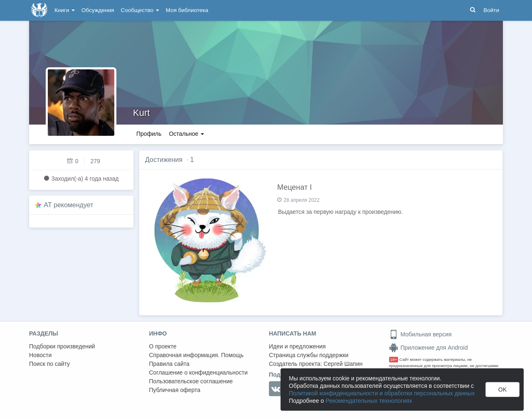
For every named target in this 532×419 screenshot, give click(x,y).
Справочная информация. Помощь (197, 355)
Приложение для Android (429, 348)
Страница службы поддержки (309, 355)
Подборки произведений (62, 346)
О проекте (163, 346)
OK (502, 390)
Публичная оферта (175, 390)
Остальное (186, 134)
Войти (491, 10)
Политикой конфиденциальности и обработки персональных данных (382, 393)
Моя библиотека (187, 10)
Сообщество (140, 10)
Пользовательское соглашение (191, 381)
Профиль (149, 134)
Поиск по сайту (49, 364)
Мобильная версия (420, 334)
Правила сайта (169, 364)
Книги (65, 10)
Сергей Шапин (343, 364)
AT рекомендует (69, 205)
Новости (40, 355)
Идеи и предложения (297, 346)
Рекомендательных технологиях (369, 401)
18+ (394, 359)
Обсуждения (98, 10)
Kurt (141, 113)
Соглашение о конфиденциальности (198, 372)
